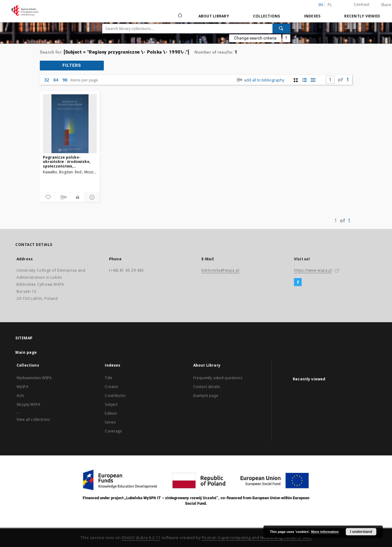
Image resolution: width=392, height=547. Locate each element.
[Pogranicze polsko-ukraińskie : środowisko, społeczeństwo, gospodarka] (70, 124)
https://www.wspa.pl (313, 270)
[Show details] (91, 197)
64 (56, 80)
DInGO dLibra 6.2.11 (141, 538)
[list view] (313, 80)
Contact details (207, 387)
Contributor (115, 396)
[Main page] (180, 16)
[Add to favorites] (47, 197)
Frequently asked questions (218, 378)
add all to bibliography (260, 80)
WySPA (23, 387)
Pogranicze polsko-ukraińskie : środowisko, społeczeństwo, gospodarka (67, 162)
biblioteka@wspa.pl (221, 270)
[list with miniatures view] (304, 80)
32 (47, 80)
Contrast (362, 4)
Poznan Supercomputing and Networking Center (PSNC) (257, 538)
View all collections (33, 419)
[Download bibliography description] (63, 197)
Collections (267, 16)
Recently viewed (362, 16)
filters (72, 65)
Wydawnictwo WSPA (34, 378)
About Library (214, 16)
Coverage (113, 431)
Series (110, 422)
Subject (111, 404)
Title (109, 378)
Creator (112, 387)
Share (386, 5)
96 (65, 80)
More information (325, 532)
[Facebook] (298, 282)
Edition (111, 413)
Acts (20, 396)
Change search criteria (255, 38)
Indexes (312, 16)
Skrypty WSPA (28, 404)
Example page (206, 396)
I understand (361, 532)
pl (330, 5)
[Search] (281, 28)
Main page (26, 352)
